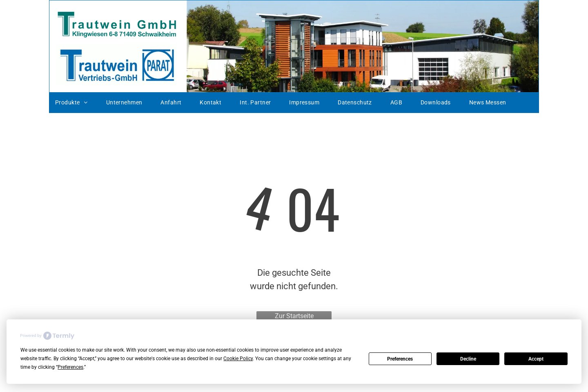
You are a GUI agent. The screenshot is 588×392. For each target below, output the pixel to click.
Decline (468, 359)
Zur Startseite (294, 316)
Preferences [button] (70, 367)
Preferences (400, 359)
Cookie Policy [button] (238, 359)
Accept (536, 359)
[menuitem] (75, 103)
